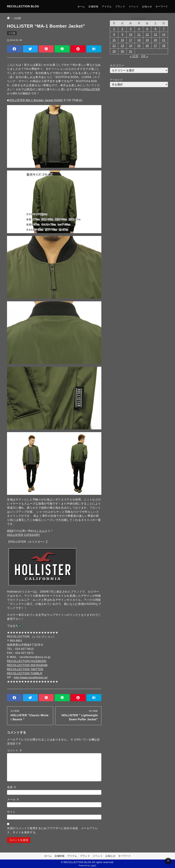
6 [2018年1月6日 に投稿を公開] (156, 29)
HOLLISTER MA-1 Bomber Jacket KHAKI (36, 100)
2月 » (144, 56)
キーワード (162, 6)
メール (13, 799)
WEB (10, 531)
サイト (11, 812)
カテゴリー (117, 65)
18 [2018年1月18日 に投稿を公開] (139, 40)
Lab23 (93, 866)
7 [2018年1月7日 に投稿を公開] (164, 29)
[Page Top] (168, 861)
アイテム (107, 6)
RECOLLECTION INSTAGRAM (27, 665)
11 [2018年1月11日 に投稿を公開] (139, 34)
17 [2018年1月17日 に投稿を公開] (131, 40)
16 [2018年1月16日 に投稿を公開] (122, 40)
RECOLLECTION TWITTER (25, 669)
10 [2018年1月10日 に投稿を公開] (131, 34)
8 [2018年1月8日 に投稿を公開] (114, 34)
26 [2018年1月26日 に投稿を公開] (147, 46)
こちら (41, 531)
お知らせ (147, 6)
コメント (15, 750)
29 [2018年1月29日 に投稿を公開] (114, 51)
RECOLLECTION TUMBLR (25, 673)
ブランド (120, 6)
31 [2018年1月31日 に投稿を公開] (131, 51)
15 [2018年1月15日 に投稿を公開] (114, 40)
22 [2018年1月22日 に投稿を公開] (114, 46)
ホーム (81, 6)
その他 (12, 33)
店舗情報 (93, 6)
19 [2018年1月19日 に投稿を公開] (147, 40)
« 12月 (134, 56)
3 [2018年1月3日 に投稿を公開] (131, 29)
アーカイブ (116, 80)
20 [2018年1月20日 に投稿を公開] (155, 40)
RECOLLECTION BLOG (23, 6)
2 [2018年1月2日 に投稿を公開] (122, 29)
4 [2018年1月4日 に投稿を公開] (139, 29)
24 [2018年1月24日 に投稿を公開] (131, 46)
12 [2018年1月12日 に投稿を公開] (147, 34)
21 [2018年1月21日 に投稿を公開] (164, 40)
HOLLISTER (92, 89)
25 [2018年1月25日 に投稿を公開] (139, 46)
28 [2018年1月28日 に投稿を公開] (164, 46)
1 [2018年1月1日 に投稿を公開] (114, 29)
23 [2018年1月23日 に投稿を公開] (122, 46)
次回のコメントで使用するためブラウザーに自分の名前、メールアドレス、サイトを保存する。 (52, 830)
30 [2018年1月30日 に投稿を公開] (122, 51)
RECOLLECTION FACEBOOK (27, 661)
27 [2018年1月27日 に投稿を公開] (155, 46)
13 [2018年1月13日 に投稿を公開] (155, 34)
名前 (12, 787)
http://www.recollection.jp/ (31, 677)
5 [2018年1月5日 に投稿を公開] (147, 29)
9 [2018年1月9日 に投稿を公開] (122, 34)
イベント (134, 6)
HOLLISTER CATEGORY (23, 535)
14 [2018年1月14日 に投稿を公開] (164, 34)
